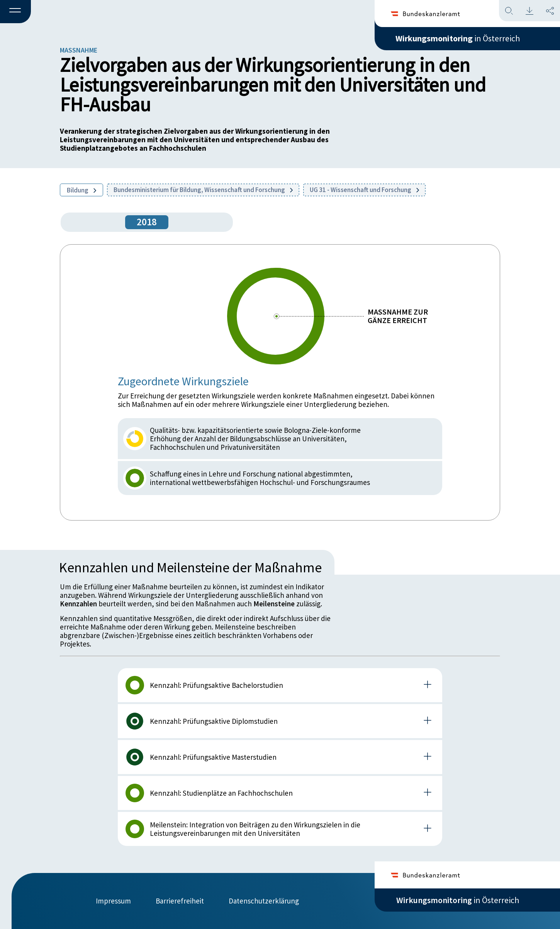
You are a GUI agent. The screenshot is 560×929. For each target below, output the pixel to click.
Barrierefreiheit (180, 901)
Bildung (81, 190)
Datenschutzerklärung (264, 901)
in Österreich (458, 38)
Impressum (113, 901)
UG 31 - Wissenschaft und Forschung (364, 190)
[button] (15, 12)
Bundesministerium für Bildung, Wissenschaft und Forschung (203, 190)
